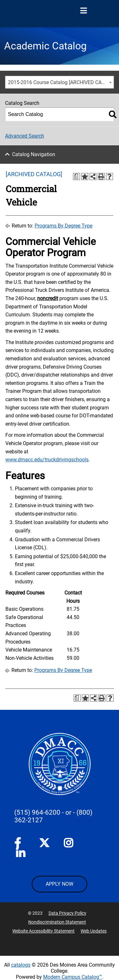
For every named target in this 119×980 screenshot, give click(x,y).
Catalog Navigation (34, 154)
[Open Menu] (83, 11)
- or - (68, 812)
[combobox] (60, 82)
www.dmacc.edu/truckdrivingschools (47, 460)
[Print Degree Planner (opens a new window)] (76, 177)
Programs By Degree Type (63, 226)
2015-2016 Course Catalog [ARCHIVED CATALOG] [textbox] (61, 82)
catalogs (21, 965)
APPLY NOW (60, 884)
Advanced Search (25, 136)
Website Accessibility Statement (43, 931)
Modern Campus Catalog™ (73, 977)
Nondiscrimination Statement (57, 922)
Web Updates (94, 931)
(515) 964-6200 (37, 812)
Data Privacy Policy (67, 913)
